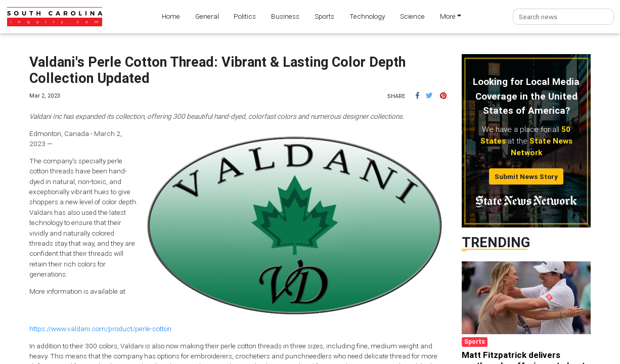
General (207, 16)
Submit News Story (526, 176)
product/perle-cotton (140, 329)
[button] (417, 96)
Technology (367, 16)
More (448, 16)
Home (171, 16)
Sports (324, 16)
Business (285, 16)
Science (412, 16)
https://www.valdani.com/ (69, 329)
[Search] (563, 17)
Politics (245, 16)
